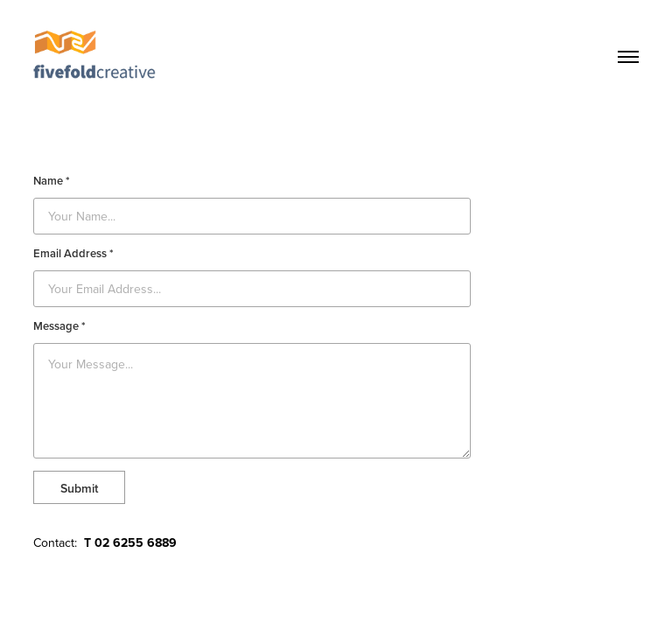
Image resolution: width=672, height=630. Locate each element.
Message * (59, 326)
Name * (52, 181)
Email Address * (73, 254)
